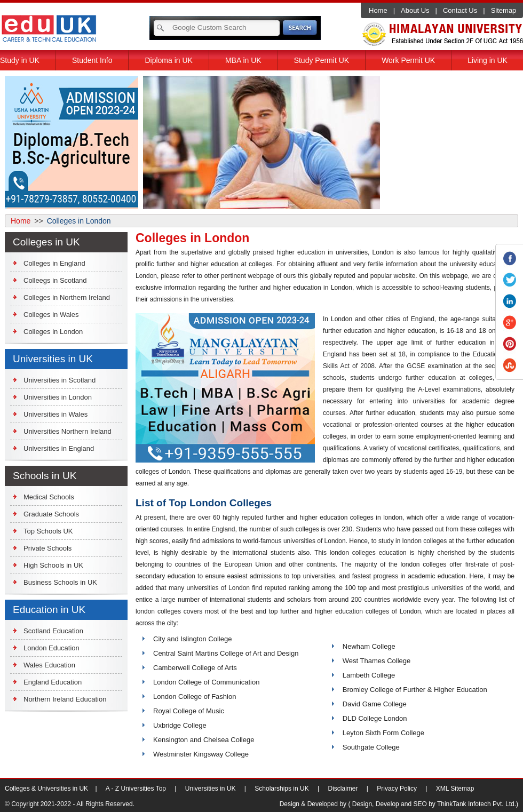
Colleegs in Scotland (55, 280)
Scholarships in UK (282, 789)
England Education (53, 682)
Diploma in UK (168, 60)
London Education (51, 648)
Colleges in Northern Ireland (67, 297)
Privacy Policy (397, 789)
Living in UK (488, 60)
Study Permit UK (322, 60)
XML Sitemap (455, 789)
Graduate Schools (51, 514)
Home (378, 10)
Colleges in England (54, 263)
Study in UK (20, 60)
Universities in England (59, 448)
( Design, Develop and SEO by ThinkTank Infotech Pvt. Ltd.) (433, 804)
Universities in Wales (56, 414)
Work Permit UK (408, 60)
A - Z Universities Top (136, 789)
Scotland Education (53, 631)
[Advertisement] (451, 142)
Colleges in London (53, 332)
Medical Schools (49, 497)
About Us (415, 10)
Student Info (92, 60)
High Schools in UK (53, 565)
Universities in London (58, 397)
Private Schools (47, 548)
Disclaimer (343, 789)
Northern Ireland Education (65, 699)
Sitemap (504, 10)
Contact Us (460, 10)
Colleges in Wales (51, 315)
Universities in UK (211, 789)
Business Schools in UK (60, 582)
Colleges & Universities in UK (47, 789)
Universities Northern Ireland (68, 431)
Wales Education (49, 665)
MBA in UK (243, 60)
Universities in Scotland (60, 380)
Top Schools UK (48, 531)
